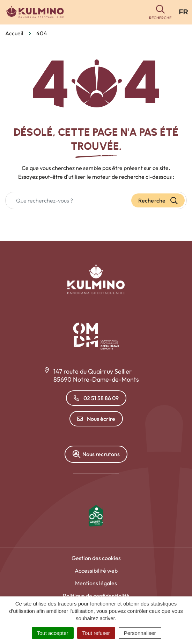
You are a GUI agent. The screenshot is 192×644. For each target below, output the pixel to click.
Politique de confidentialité (96, 596)
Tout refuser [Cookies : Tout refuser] (96, 633)
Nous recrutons (96, 454)
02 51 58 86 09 (96, 398)
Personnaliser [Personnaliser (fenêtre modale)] (140, 633)
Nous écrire (96, 419)
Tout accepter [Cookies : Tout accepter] (53, 633)
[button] (160, 12)
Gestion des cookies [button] (96, 558)
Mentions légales (96, 583)
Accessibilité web (96, 571)
